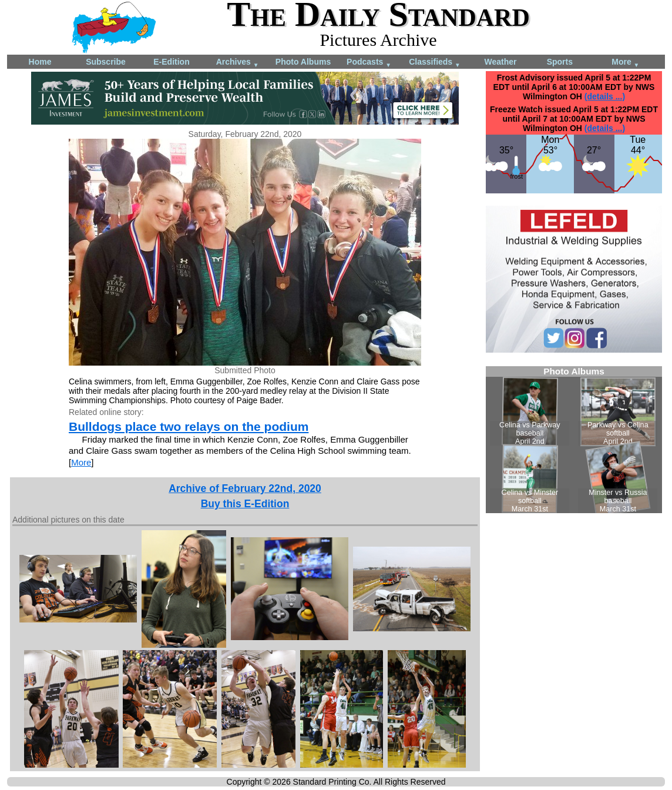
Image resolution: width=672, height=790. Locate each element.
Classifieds (435, 63)
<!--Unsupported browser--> (574, 440)
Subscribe (106, 62)
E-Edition (171, 62)
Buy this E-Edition (245, 504)
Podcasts (369, 63)
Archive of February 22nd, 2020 (245, 488)
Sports (560, 62)
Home (40, 62)
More (625, 63)
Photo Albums (303, 62)
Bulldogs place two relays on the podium (189, 426)
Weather (501, 62)
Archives (238, 63)
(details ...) (605, 96)
